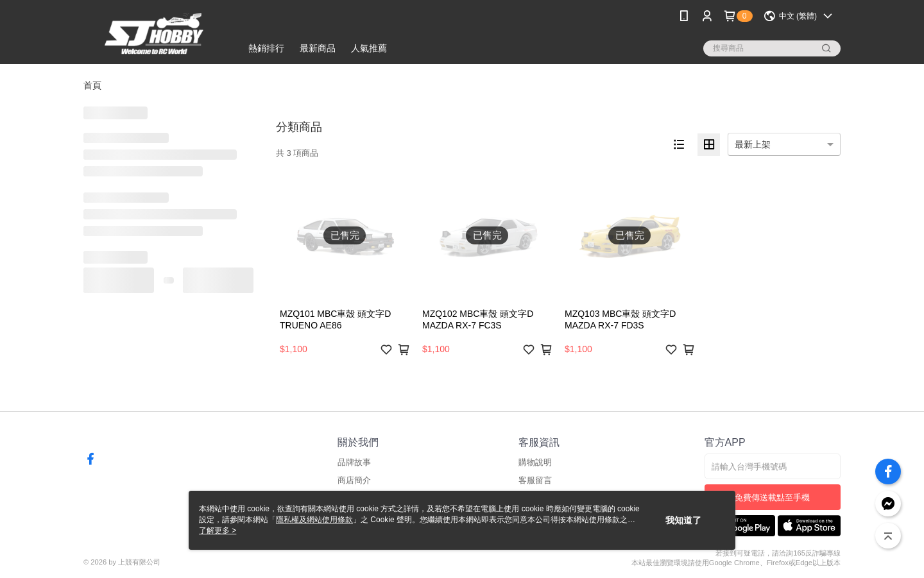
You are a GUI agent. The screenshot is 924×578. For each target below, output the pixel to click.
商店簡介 (354, 480)
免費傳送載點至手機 (772, 497)
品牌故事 (354, 462)
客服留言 (535, 480)
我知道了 (683, 520)
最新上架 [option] (753, 144)
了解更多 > (218, 531)
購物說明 (535, 462)
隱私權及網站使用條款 (314, 520)
